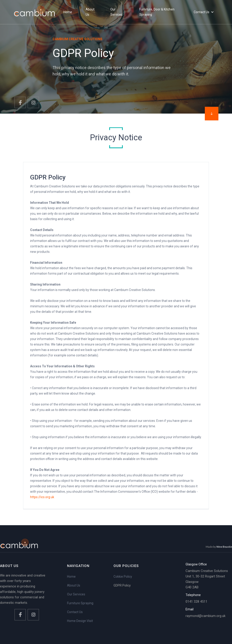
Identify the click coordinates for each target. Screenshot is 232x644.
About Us (74, 585)
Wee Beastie (224, 547)
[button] (204, 12)
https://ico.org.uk (42, 497)
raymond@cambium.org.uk (205, 616)
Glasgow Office (196, 564)
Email (190, 609)
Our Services (76, 594)
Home (71, 577)
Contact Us (75, 612)
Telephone (193, 595)
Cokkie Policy (123, 577)
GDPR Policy (122, 585)
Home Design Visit (80, 621)
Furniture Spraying (80, 603)
